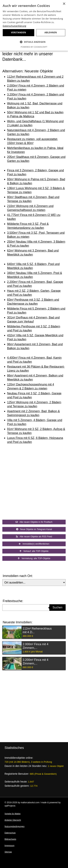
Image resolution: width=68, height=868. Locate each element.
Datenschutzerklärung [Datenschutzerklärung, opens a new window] (15, 26)
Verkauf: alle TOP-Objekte (34, 551)
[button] (34, 42)
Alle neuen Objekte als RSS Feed (34, 537)
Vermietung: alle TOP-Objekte (34, 558)
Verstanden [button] (18, 32)
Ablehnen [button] (51, 32)
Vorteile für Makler (13, 814)
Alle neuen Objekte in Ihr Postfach (34, 522)
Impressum (9, 845)
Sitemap (8, 852)
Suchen (57, 607)
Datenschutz (10, 833)
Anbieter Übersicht (13, 820)
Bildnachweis (10, 839)
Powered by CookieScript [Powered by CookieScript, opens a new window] (34, 47)
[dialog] (34, 25)
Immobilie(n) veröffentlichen (34, 544)
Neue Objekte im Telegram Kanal (34, 529)
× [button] (64, 4)
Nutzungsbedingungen (15, 826)
